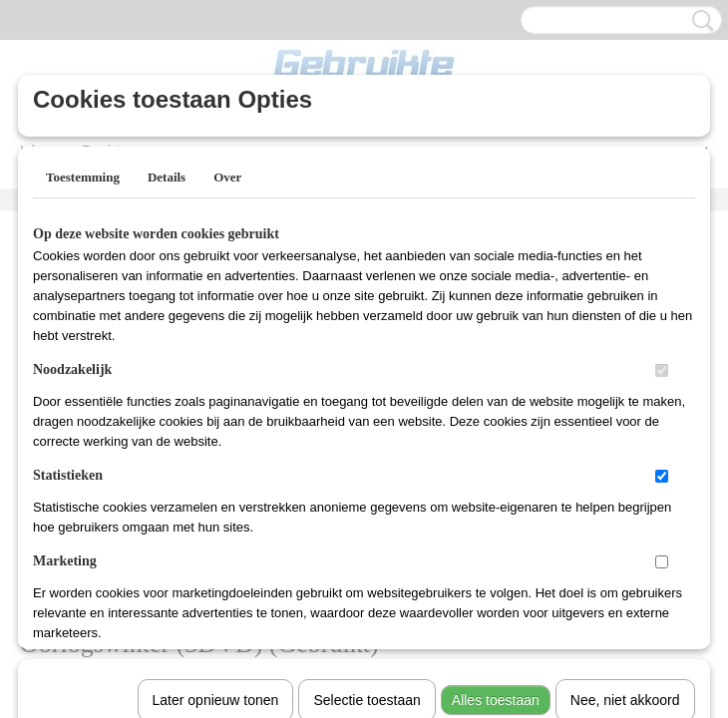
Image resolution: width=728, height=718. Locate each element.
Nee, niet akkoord (625, 442)
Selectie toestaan (366, 442)
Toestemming (83, 177)
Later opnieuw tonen (216, 442)
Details (167, 177)
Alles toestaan (496, 442)
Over (227, 177)
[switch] (662, 370)
